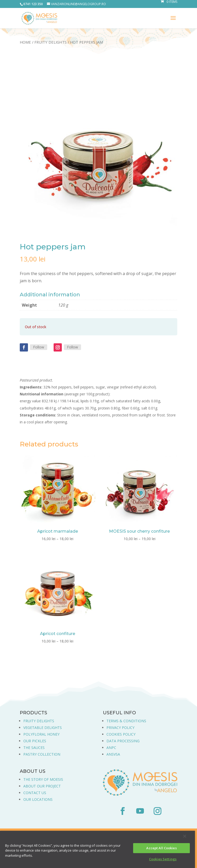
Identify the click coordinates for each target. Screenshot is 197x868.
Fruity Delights (51, 42)
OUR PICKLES (35, 741)
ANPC (111, 748)
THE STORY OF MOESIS (43, 779)
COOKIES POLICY (121, 734)
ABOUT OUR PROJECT (42, 786)
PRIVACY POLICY (120, 728)
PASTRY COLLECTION (42, 754)
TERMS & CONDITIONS (126, 721)
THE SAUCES (34, 748)
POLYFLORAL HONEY (41, 734)
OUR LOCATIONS (38, 799)
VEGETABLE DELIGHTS (43, 728)
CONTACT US (35, 793)
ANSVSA (113, 754)
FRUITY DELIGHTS (39, 721)
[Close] (185, 836)
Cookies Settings (163, 859)
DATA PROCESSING (123, 741)
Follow (39, 347)
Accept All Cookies (161, 848)
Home (25, 42)
